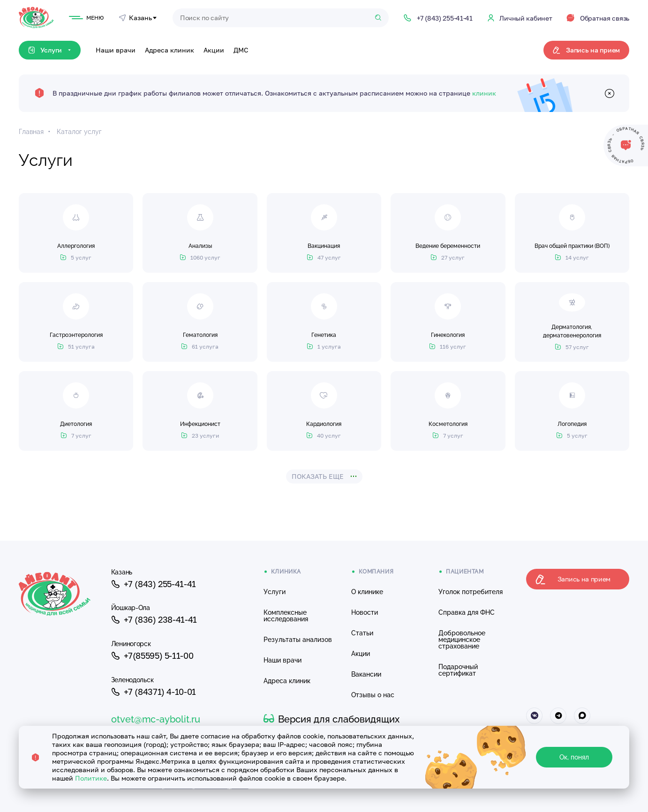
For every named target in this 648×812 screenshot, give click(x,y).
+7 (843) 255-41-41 (154, 584)
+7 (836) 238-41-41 (154, 620)
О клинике (367, 592)
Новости (365, 612)
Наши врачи (116, 50)
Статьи (362, 633)
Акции (214, 50)
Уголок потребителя (471, 592)
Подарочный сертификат (458, 670)
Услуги (275, 592)
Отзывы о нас (373, 695)
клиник (484, 93)
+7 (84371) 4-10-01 (154, 693)
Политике (91, 778)
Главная (31, 132)
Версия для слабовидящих (332, 719)
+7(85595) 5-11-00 (152, 656)
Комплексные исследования (286, 616)
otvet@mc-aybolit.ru (156, 719)
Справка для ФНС (467, 612)
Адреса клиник (170, 50)
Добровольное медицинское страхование (462, 640)
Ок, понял (574, 757)
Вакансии (366, 674)
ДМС (241, 50)
